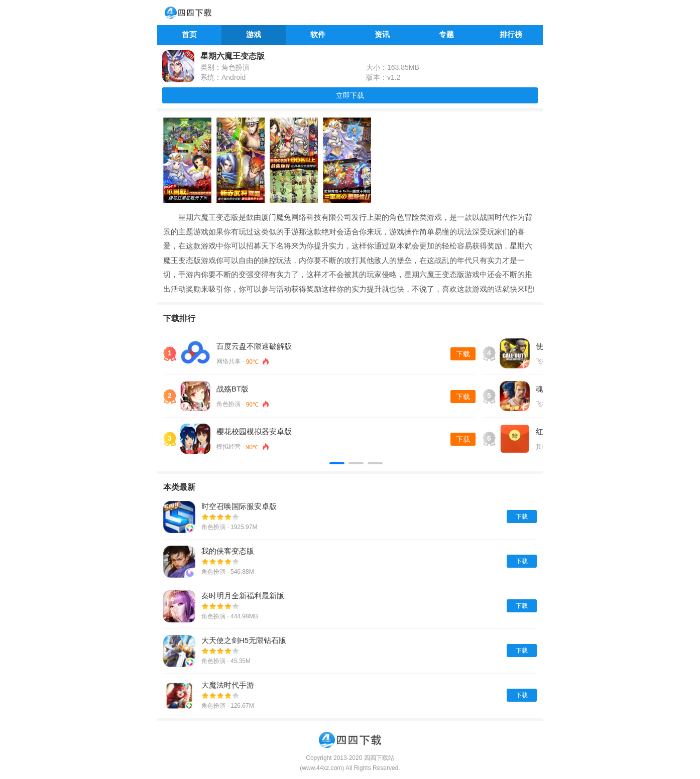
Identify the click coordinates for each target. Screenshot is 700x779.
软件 (318, 34)
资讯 (382, 34)
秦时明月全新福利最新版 (243, 596)
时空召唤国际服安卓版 (239, 506)
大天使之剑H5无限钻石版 (244, 640)
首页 (189, 34)
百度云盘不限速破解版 (254, 346)
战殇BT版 (232, 389)
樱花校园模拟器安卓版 (254, 431)
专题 (446, 34)
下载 (463, 354)
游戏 (254, 34)
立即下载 (350, 95)
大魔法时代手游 (228, 685)
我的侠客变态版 (228, 551)
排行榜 (511, 34)
